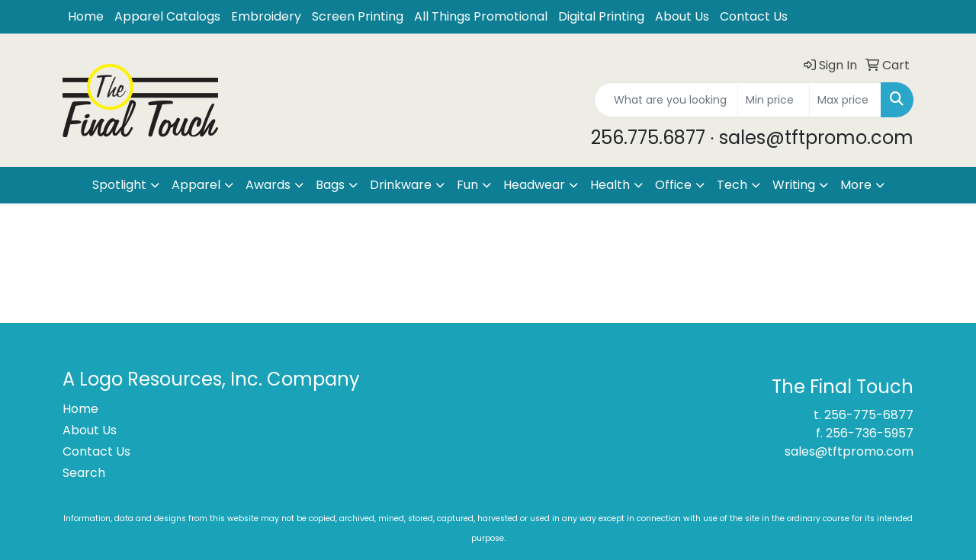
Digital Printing (601, 16)
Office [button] (673, 185)
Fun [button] (467, 185)
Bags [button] (330, 185)
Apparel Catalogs (167, 16)
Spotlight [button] (119, 185)
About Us (682, 16)
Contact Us (754, 16)
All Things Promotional (481, 16)
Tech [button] (732, 185)
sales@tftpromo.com (849, 451)
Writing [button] (794, 185)
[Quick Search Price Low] (774, 100)
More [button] (856, 185)
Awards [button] (268, 185)
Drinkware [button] (401, 185)
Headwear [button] (534, 185)
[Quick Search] (666, 100)
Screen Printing (358, 16)
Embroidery (266, 16)
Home (86, 16)
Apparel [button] (196, 185)
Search (84, 473)
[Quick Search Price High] (845, 100)
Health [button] (610, 185)
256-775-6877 (869, 415)
